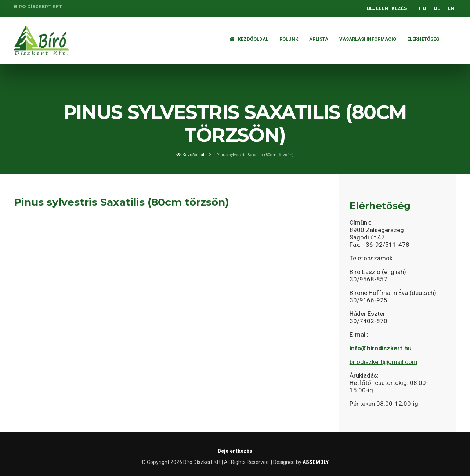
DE (437, 8)
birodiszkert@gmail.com (384, 362)
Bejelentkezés (387, 8)
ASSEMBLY (316, 462)
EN (451, 8)
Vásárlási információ (368, 39)
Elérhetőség (423, 39)
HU (423, 8)
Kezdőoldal (249, 39)
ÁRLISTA (319, 39)
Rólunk (289, 39)
